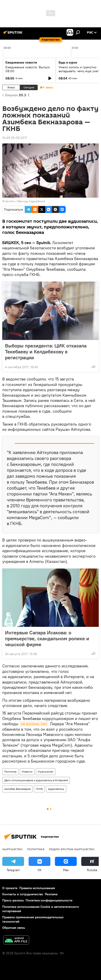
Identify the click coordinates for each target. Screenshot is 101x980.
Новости (27, 772)
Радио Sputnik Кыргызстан (72, 849)
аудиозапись (56, 789)
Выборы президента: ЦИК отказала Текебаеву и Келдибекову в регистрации (46, 352)
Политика (10, 772)
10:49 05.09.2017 (15, 138)
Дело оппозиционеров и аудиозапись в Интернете (36, 780)
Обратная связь (14, 928)
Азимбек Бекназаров (17, 789)
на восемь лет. (34, 724)
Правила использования (37, 888)
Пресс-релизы (13, 900)
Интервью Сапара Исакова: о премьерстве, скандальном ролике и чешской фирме (47, 638)
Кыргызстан (46, 772)
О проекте (10, 888)
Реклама (51, 894)
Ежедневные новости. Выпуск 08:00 (28, 69)
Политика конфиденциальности (49, 900)
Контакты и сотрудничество (23, 894)
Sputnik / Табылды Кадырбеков (25, 201)
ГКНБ (39, 789)
